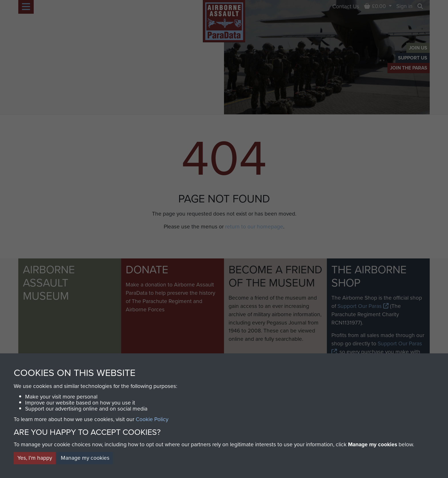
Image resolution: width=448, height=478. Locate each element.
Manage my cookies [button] (85, 458)
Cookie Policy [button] (152, 419)
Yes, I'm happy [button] (35, 458)
